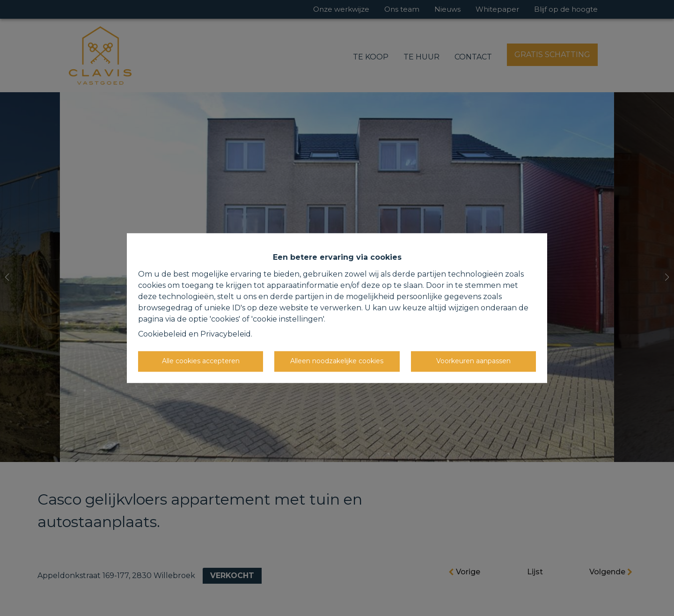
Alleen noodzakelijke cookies (337, 361)
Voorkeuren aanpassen (473, 361)
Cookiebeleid (162, 334)
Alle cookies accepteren (201, 361)
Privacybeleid (226, 334)
